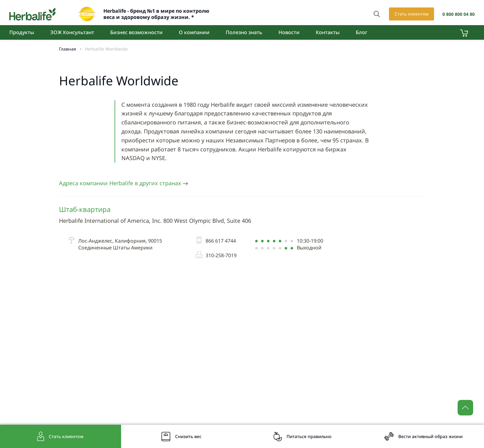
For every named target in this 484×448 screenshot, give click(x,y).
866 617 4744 (216, 241)
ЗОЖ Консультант (72, 32)
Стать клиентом (412, 14)
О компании (194, 32)
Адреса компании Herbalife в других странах (123, 183)
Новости (289, 32)
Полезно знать (244, 32)
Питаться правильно (309, 436)
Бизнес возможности (136, 32)
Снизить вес (188, 436)
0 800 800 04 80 (459, 14)
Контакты (328, 32)
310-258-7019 (216, 255)
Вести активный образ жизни (430, 436)
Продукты (22, 32)
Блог (362, 32)
